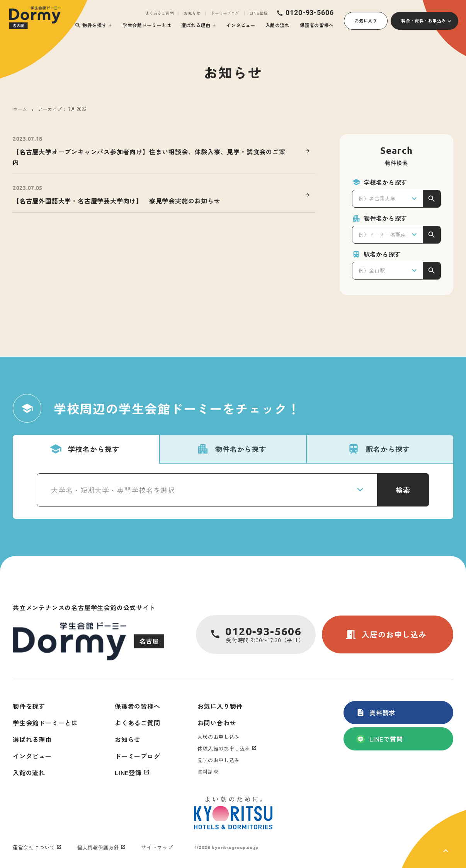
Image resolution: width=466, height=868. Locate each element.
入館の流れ (278, 25)
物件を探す (91, 25)
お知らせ (192, 13)
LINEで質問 (380, 739)
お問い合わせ (217, 723)
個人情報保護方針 (98, 847)
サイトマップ (157, 847)
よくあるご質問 (160, 13)
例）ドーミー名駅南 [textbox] (382, 234)
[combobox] (388, 199)
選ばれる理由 (196, 25)
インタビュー (241, 25)
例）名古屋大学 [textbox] (377, 199)
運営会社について (34, 847)
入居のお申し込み (386, 634)
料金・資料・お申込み (423, 20)
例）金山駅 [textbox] (372, 270)
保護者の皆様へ (317, 25)
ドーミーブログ (225, 13)
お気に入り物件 (220, 706)
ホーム (20, 109)
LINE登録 (259, 13)
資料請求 (376, 713)
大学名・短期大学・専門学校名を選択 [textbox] (113, 490)
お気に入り (366, 20)
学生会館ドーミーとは (147, 25)
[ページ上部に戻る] (434, 839)
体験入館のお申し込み (224, 748)
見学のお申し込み (219, 760)
